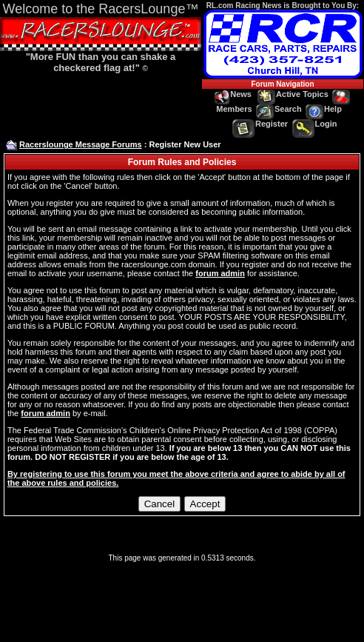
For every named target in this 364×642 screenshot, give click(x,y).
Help (324, 109)
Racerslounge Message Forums (81, 144)
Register (260, 124)
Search (279, 109)
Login (315, 124)
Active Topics (293, 94)
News (233, 94)
